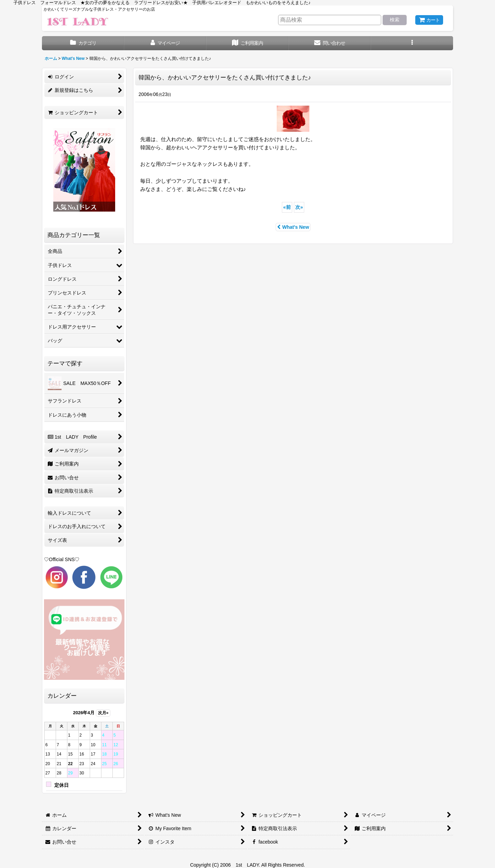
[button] (412, 43)
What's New (293, 227)
